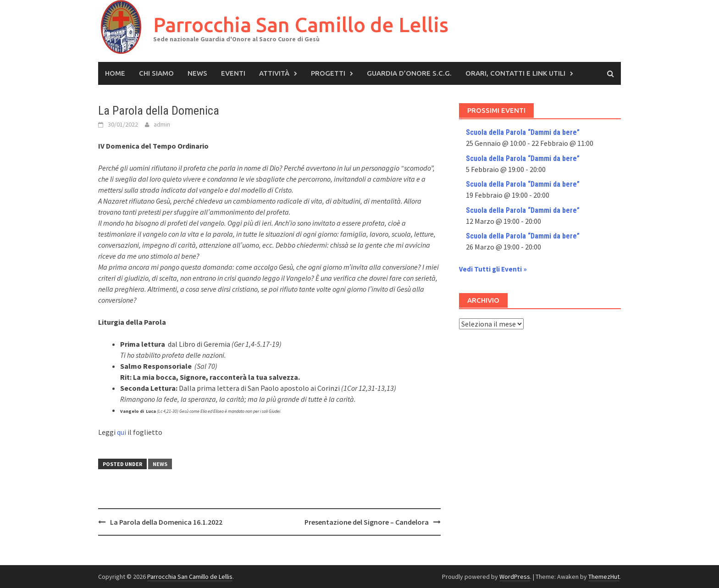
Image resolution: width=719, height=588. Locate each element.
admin (162, 124)
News (197, 73)
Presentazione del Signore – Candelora (367, 522)
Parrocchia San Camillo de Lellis (301, 25)
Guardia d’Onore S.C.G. (409, 73)
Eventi (233, 73)
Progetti (328, 73)
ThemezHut (604, 577)
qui (122, 432)
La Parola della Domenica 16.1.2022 (166, 522)
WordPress (515, 577)
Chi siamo (156, 73)
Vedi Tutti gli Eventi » (493, 269)
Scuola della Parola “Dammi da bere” (523, 132)
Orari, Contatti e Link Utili (515, 73)
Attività (274, 73)
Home (115, 73)
